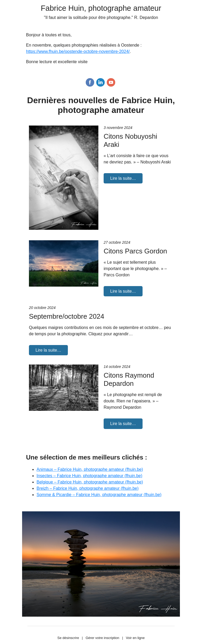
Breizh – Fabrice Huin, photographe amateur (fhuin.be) (88, 488)
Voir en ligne (135, 638)
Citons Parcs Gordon (135, 251)
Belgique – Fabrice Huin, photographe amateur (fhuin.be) (90, 482)
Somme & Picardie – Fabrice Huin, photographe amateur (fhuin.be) (99, 495)
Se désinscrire (68, 638)
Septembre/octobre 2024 (67, 316)
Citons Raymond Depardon (129, 379)
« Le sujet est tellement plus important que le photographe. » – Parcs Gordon (135, 269)
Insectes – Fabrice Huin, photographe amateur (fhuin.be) (89, 476)
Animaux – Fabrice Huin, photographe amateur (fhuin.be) (90, 469)
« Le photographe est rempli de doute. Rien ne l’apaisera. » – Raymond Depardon (133, 401)
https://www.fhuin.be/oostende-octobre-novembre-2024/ (78, 51)
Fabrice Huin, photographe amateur (101, 8)
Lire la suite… (123, 178)
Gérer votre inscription (102, 638)
